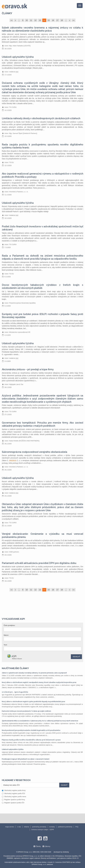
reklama (27, 827)
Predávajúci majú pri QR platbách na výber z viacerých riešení (26, 759)
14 (44, 20)
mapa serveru (10, 827)
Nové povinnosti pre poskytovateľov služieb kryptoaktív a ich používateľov (31, 730)
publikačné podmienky (65, 827)
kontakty (52, 827)
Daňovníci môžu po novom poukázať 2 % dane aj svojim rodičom (26, 711)
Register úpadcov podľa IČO (13, 803)
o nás (19, 827)
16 (53, 20)
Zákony (47, 846)
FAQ (77, 827)
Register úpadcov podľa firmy (13, 800)
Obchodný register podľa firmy (14, 790)
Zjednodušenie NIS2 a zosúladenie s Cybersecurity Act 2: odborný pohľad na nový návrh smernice (40, 721)
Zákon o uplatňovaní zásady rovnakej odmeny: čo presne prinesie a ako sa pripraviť (34, 673)
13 (40, 20)
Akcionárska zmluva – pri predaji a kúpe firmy (28, 369)
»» (74, 20)
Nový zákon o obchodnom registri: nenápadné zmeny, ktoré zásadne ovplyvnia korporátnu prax (39, 682)
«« (11, 20)
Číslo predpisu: (9, 625)
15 (49, 20)
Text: (5, 645)
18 (62, 20)
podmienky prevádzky (39, 827)
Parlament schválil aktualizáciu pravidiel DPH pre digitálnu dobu (39, 563)
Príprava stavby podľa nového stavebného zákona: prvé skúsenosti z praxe (31, 740)
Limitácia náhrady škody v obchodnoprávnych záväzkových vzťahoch (41, 118)
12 (35, 20)
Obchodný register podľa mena (14, 797)
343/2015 (13, 460)
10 (27, 20)
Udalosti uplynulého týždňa (18, 57)
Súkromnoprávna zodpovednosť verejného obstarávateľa (35, 452)
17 (57, 20)
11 (31, 20)
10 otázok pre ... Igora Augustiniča (15, 692)
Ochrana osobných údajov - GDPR (43, 830)
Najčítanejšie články (15, 668)
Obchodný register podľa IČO (13, 793)
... (19, 20)
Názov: (6, 635)
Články (7, 13)
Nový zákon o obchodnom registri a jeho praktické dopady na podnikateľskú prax (33, 702)
